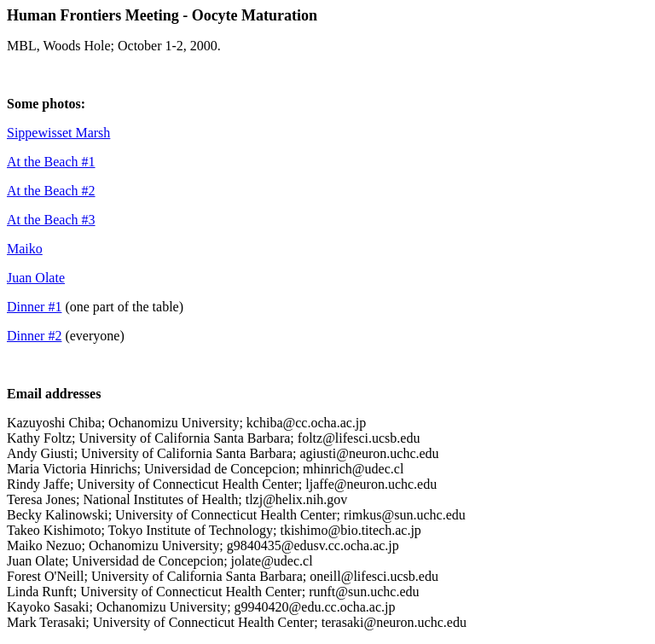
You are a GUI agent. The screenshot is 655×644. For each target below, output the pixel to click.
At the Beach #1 (51, 162)
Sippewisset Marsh (58, 133)
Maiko (25, 249)
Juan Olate (36, 278)
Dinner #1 (34, 307)
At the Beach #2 (51, 191)
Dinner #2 (34, 336)
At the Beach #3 (51, 220)
